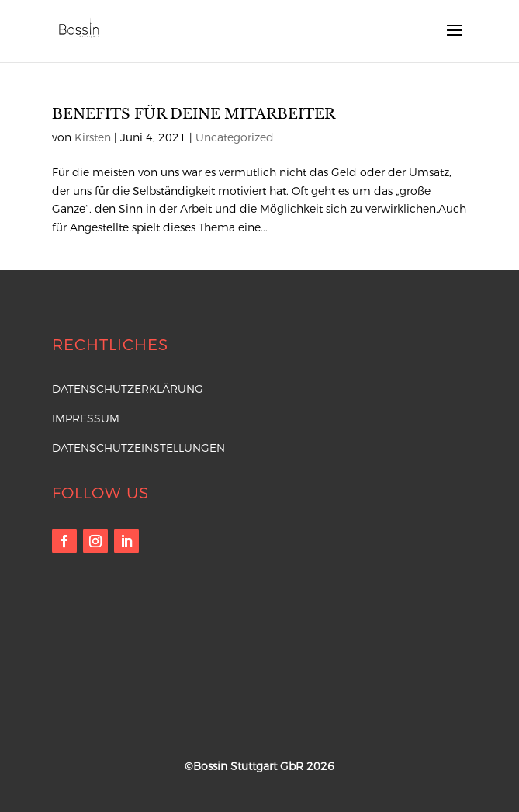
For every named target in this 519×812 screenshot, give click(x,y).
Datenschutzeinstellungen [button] (138, 448)
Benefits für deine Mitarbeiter (194, 114)
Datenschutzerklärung (128, 389)
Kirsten (93, 137)
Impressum (86, 418)
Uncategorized (235, 137)
